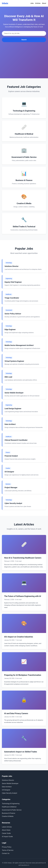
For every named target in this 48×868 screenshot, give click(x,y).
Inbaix (5, 3)
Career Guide (6, 833)
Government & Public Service (12, 810)
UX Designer (6, 790)
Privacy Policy (7, 847)
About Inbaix (6, 830)
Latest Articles (7, 827)
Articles (38, 3)
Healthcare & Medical (9, 807)
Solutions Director (8, 780)
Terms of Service (8, 850)
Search (24, 40)
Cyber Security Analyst (9, 793)
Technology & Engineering (11, 804)
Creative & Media (8, 816)
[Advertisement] (24, 56)
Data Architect (7, 787)
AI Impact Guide (7, 837)
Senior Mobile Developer (10, 783)
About (44, 3)
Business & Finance (9, 813)
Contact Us (6, 853)
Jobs (32, 3)
